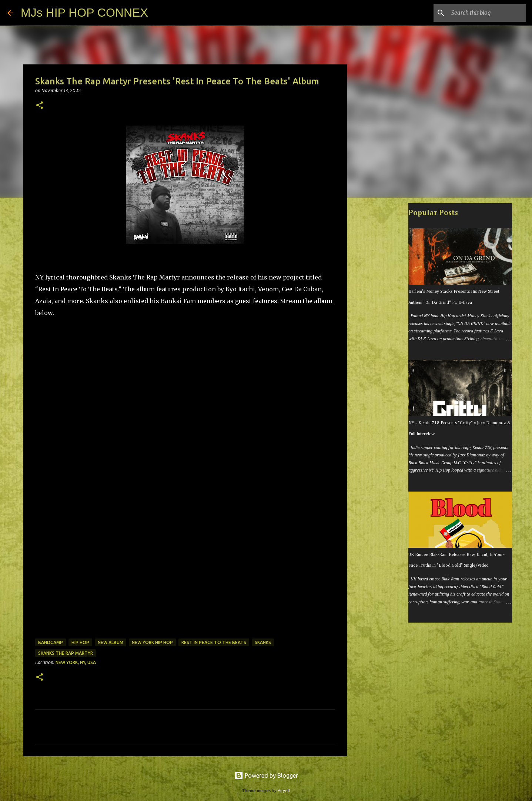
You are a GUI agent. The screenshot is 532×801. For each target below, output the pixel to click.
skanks (263, 642)
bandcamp (51, 642)
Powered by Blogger (266, 775)
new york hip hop (152, 642)
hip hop (80, 642)
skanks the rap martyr (66, 653)
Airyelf (284, 791)
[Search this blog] (487, 13)
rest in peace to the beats (214, 642)
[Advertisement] (385, 320)
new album (111, 642)
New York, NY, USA (76, 662)
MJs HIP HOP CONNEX (84, 13)
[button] (40, 106)
